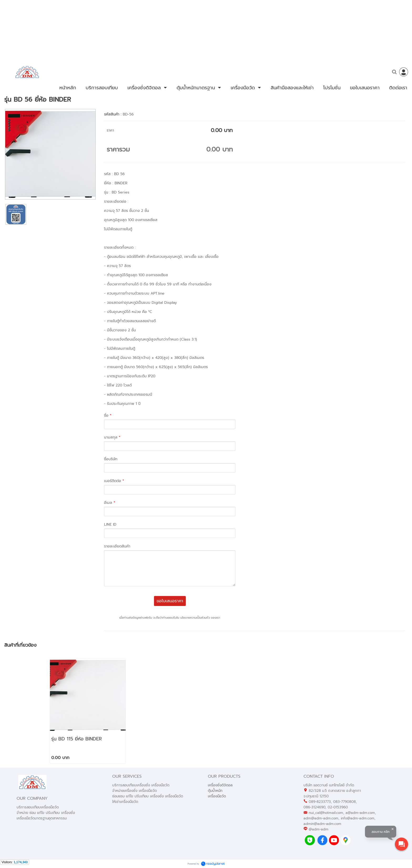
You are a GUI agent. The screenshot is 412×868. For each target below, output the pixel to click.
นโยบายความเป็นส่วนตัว (195, 618)
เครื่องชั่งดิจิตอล (220, 785)
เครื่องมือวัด (217, 796)
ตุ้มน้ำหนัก (215, 791)
